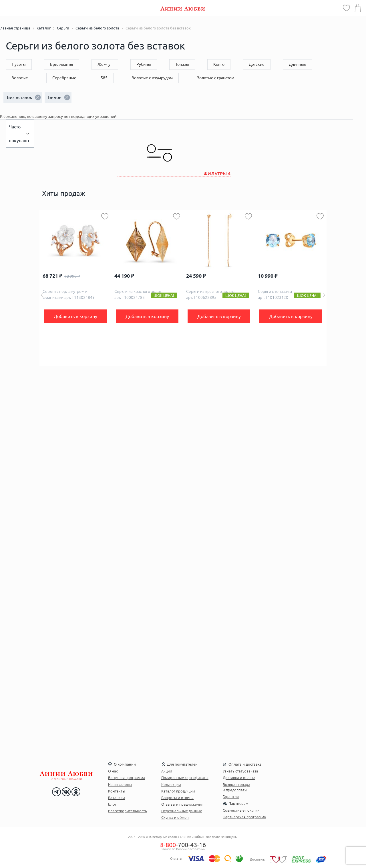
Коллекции (171, 784)
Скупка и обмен (175, 817)
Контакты (117, 791)
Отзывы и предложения (182, 804)
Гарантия (231, 797)
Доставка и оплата (239, 778)
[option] (75, 288)
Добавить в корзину (75, 316)
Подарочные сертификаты (185, 778)
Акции (167, 771)
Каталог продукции (178, 791)
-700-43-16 (183, 845)
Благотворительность (128, 811)
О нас (113, 771)
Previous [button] (42, 295)
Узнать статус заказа (240, 771)
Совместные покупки (241, 810)
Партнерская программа (244, 817)
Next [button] (324, 295)
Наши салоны (120, 784)
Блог (112, 804)
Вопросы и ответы (177, 798)
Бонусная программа (127, 778)
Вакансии (117, 798)
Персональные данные (182, 811)
